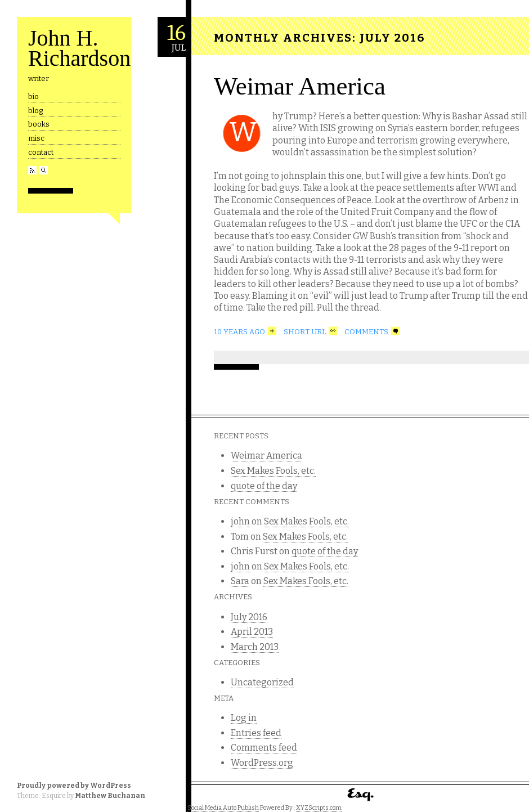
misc (36, 138)
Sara (240, 581)
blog (35, 111)
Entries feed (256, 733)
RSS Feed (32, 170)
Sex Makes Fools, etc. (273, 471)
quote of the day (264, 486)
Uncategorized (262, 682)
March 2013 (255, 647)
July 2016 (249, 617)
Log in (244, 718)
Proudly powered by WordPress (74, 786)
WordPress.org (262, 763)
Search (44, 170)
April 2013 (252, 632)
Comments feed (264, 748)
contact (41, 152)
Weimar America (300, 86)
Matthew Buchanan (110, 796)
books (39, 124)
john (240, 521)
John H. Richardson (79, 48)
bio (33, 97)
